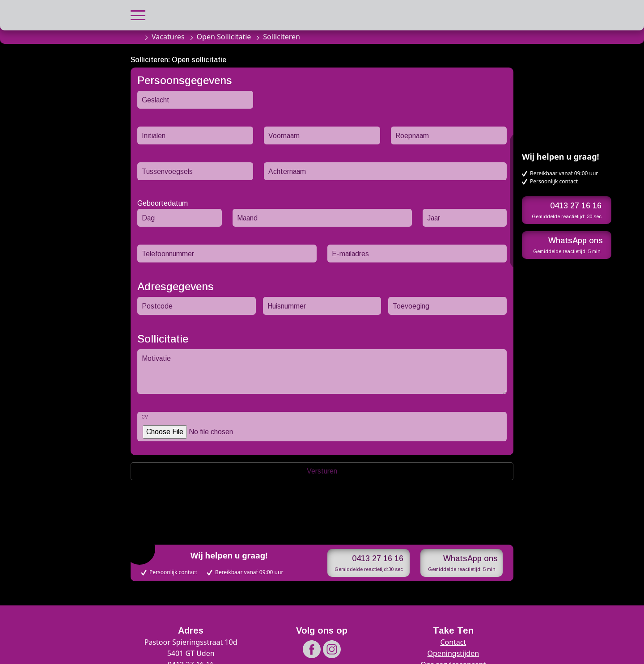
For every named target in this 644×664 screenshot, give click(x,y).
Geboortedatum (163, 203)
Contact (453, 642)
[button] (138, 14)
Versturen (322, 471)
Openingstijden (453, 653)
